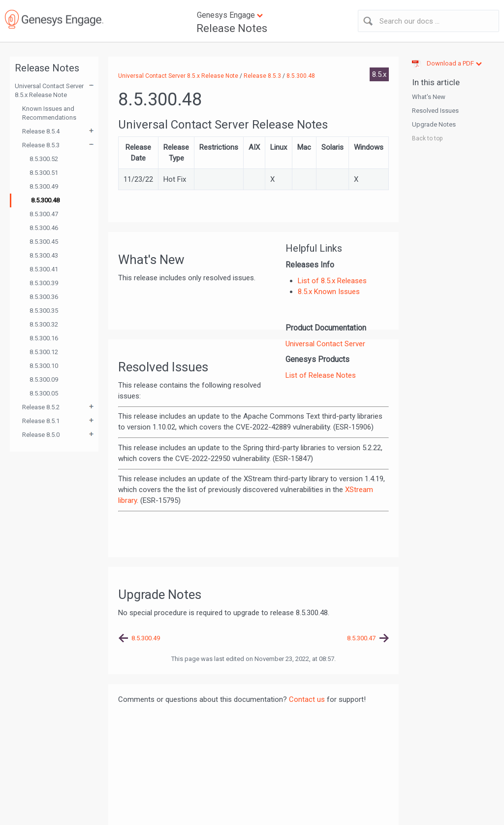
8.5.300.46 (44, 228)
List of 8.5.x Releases (332, 281)
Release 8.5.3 (41, 145)
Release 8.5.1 (41, 421)
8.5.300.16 (44, 338)
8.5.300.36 (44, 297)
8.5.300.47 (44, 214)
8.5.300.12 (44, 352)
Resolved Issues (435, 111)
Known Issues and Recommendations (49, 113)
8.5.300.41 (44, 269)
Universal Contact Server (325, 344)
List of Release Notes (321, 375)
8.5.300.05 (44, 393)
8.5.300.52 (44, 159)
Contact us (307, 699)
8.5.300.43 (44, 255)
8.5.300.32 (44, 324)
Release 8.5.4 (41, 131)
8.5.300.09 (44, 379)
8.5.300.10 (44, 366)
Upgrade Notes (434, 124)
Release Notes (232, 28)
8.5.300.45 (44, 242)
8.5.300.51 (44, 173)
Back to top (427, 138)
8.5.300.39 (44, 283)
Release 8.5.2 (41, 407)
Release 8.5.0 (41, 435)
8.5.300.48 (45, 200)
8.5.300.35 (44, 311)
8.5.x (379, 74)
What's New (429, 97)
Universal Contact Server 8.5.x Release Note (49, 90)
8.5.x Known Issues (329, 292)
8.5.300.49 (44, 186)
